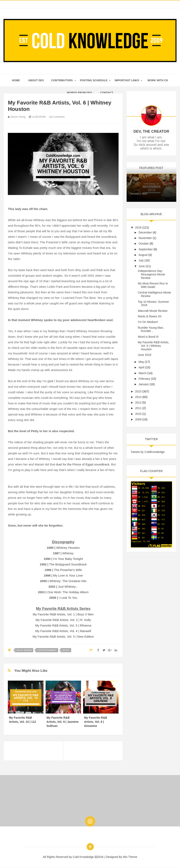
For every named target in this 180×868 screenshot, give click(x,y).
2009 (138, 419)
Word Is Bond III (148, 337)
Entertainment (47, 650)
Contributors (62, 80)
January (144, 384)
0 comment (57, 117)
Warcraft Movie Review (152, 311)
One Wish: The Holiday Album (68, 592)
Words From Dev (79, 93)
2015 (138, 391)
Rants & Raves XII (149, 316)
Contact (107, 93)
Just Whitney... (68, 587)
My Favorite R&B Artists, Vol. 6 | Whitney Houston (153, 346)
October (144, 244)
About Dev (36, 80)
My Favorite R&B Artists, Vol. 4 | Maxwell (63, 631)
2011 (138, 408)
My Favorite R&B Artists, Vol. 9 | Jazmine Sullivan (63, 722)
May (141, 362)
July (141, 260)
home (16, 80)
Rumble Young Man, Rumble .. (151, 329)
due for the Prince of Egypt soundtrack (83, 464)
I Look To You (68, 598)
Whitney (68, 553)
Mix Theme (130, 857)
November (145, 238)
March (143, 373)
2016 (138, 227)
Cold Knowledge (84, 857)
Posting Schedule (94, 80)
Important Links (127, 80)
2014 (138, 397)
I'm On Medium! (148, 322)
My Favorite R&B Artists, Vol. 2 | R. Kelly (63, 620)
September (146, 249)
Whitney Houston (68, 548)
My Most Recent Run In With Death (153, 285)
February (144, 379)
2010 (138, 414)
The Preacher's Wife (68, 570)
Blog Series (24, 650)
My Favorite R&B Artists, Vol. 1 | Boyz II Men (63, 614)
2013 (138, 403)
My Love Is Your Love (68, 575)
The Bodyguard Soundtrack (68, 564)
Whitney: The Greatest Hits (68, 581)
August (143, 255)
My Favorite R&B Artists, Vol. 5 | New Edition (63, 636)
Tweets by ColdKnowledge (148, 452)
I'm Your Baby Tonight (68, 559)
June (142, 266)
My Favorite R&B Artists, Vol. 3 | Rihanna (63, 625)
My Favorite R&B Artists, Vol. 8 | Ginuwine (96, 722)
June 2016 (144, 355)
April (141, 367)
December (145, 232)
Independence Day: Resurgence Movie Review (151, 274)
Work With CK (158, 80)
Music (66, 650)
